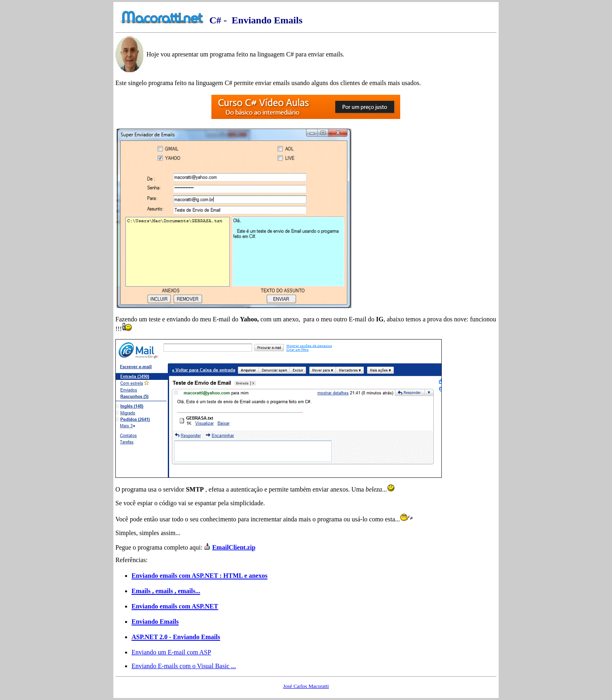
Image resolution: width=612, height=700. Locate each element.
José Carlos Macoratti (306, 686)
